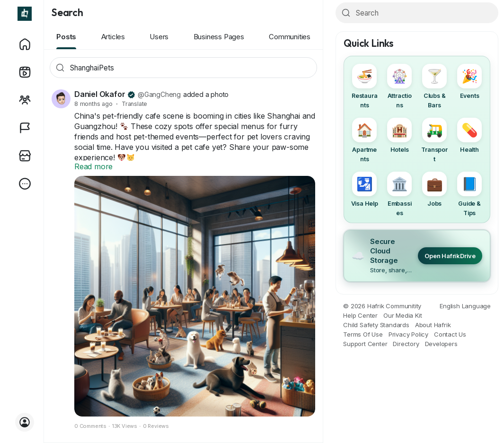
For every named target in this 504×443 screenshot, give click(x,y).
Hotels (399, 135)
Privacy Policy (408, 334)
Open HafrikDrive (450, 256)
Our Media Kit (402, 315)
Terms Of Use (363, 334)
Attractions (399, 86)
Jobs (434, 189)
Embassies (399, 194)
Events (469, 82)
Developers (441, 344)
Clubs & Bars (434, 86)
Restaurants (364, 86)
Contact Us (450, 334)
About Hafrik (433, 325)
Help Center (360, 315)
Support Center (365, 344)
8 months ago (93, 104)
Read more (93, 166)
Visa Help (365, 189)
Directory (406, 344)
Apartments (364, 140)
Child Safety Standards (376, 325)
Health (469, 135)
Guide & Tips (469, 194)
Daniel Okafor (100, 94)
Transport (434, 140)
